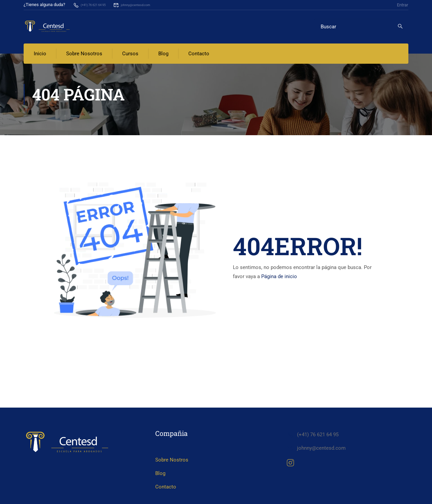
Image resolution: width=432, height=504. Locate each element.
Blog (163, 54)
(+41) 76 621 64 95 (95, 5)
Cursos (130, 54)
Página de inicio (279, 277)
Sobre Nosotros (84, 54)
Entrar (402, 5)
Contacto (199, 54)
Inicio (40, 54)
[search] (400, 27)
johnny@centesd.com (149, 5)
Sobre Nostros (172, 482)
